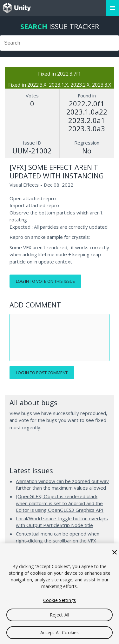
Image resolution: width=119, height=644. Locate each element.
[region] (60, 594)
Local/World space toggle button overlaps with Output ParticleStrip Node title (62, 522)
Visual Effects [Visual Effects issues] (24, 185)
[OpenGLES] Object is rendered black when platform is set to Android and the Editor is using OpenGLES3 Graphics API (60, 503)
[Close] (115, 552)
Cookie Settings (60, 600)
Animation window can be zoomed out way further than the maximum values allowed (62, 485)
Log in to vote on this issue (45, 281)
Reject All (60, 615)
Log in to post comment (42, 373)
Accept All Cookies (60, 632)
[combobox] (60, 43)
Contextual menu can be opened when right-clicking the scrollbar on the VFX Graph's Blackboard (58, 540)
